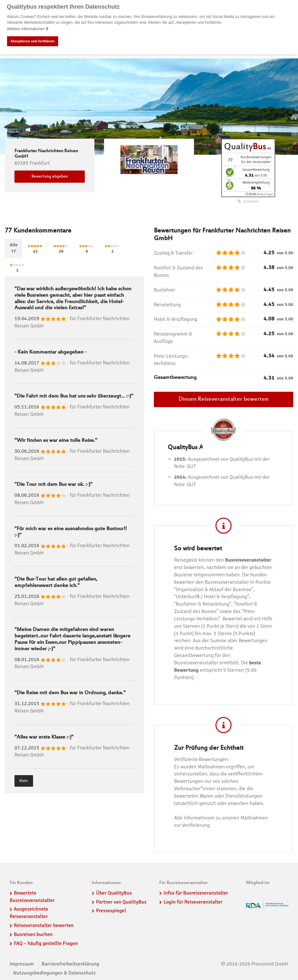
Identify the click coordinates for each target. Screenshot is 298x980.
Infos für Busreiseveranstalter (196, 893)
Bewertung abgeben (50, 176)
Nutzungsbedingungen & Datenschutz (54, 973)
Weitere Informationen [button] (28, 29)
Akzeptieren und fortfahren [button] (32, 41)
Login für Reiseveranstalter (193, 902)
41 (35, 249)
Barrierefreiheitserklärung (70, 964)
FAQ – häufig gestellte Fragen (46, 943)
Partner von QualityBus (121, 902)
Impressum (22, 964)
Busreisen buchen (33, 934)
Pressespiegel (111, 911)
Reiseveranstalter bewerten (44, 925)
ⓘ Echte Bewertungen (259, 194)
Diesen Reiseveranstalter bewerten (223, 399)
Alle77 (13, 248)
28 (61, 249)
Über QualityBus (114, 893)
